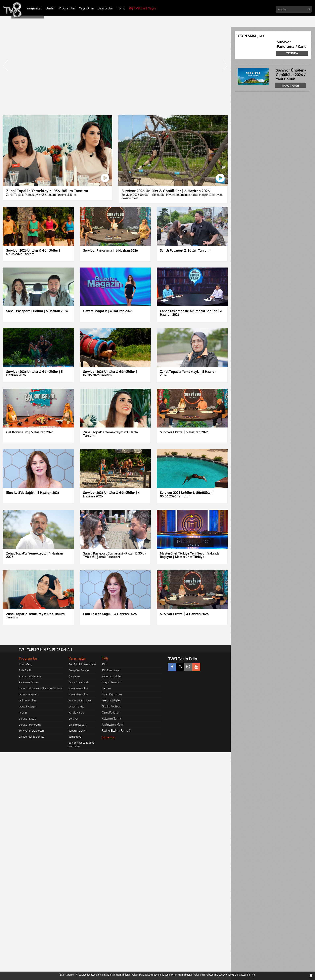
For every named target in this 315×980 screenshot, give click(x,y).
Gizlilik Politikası (112, 706)
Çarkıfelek (74, 676)
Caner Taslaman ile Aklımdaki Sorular (40, 688)
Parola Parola (77, 712)
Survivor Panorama (30, 725)
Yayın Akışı (86, 8)
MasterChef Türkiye (80, 700)
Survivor (74, 719)
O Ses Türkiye (77, 706)
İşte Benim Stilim (78, 688)
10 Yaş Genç (26, 664)
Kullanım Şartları (112, 718)
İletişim (106, 688)
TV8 (104, 664)
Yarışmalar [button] (34, 8)
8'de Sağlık (25, 670)
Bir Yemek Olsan (28, 682)
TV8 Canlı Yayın (143, 8)
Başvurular (105, 8)
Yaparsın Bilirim (77, 731)
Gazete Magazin (28, 694)
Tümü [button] (121, 8)
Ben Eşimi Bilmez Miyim (82, 664)
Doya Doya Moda (79, 682)
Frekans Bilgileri (111, 700)
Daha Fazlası (108, 738)
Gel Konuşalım (27, 700)
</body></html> (0, 755)
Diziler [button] (50, 8)
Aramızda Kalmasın (30, 676)
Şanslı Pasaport (78, 725)
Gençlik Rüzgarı (28, 706)
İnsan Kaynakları (112, 694)
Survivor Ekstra (28, 719)
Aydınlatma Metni (113, 724)
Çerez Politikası (111, 712)
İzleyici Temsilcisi (112, 682)
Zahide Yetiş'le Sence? (31, 737)
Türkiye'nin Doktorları (31, 731)
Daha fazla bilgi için (245, 975)
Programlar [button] (67, 8)
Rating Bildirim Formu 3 (116, 730)
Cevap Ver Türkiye (79, 670)
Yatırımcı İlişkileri (112, 676)
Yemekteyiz (75, 737)
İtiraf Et (23, 712)
